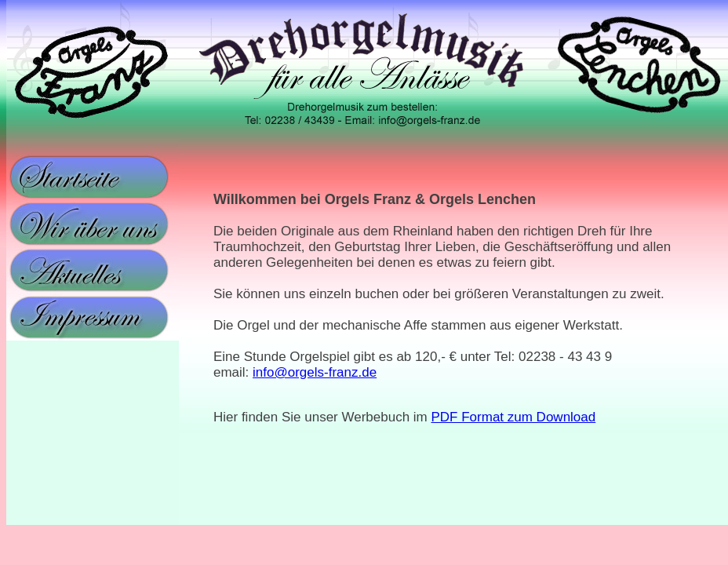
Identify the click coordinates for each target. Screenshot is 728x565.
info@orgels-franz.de (315, 372)
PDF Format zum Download (514, 417)
